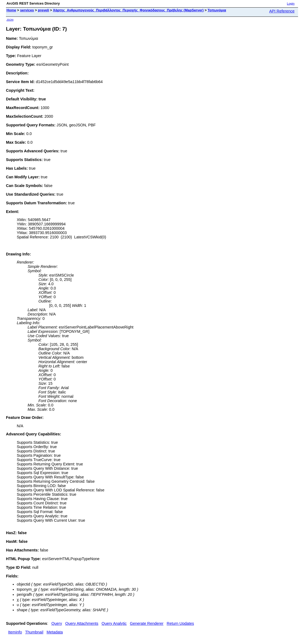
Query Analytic (114, 623)
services (27, 10)
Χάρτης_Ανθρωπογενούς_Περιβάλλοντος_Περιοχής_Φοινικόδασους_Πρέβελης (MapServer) (128, 10)
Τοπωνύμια (217, 10)
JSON (10, 20)
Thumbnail (34, 632)
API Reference (282, 11)
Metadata (55, 632)
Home (11, 10)
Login (291, 4)
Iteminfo (15, 632)
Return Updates (180, 623)
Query (57, 623)
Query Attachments (82, 623)
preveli (43, 10)
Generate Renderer (147, 623)
